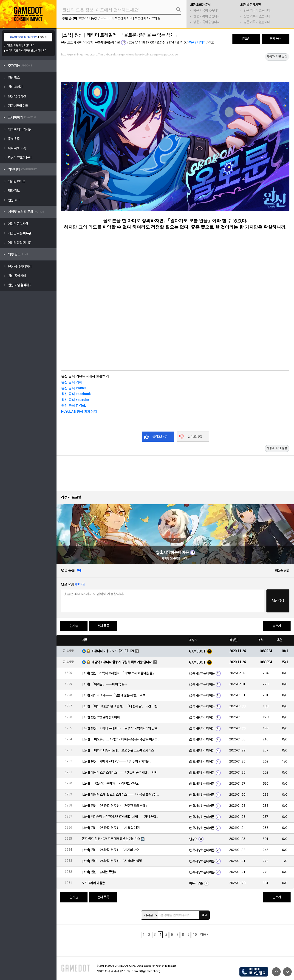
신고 (211, 43)
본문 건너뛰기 (197, 43)
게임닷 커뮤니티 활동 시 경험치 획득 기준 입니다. (122, 662)
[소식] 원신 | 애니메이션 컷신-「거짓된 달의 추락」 (115, 806)
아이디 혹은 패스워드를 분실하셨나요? (26, 51)
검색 (204, 915)
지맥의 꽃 (154, 19)
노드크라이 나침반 (93, 883)
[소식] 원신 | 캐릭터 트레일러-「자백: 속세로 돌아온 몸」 (119, 673)
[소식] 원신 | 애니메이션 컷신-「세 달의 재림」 (112, 828)
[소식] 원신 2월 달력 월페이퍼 (101, 718)
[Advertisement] (175, 71)
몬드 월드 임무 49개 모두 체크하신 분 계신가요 (111, 839)
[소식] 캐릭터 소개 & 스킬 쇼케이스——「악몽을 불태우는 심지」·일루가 (121, 795)
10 (195, 935)
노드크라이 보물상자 (113, 19)
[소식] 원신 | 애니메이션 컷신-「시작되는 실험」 (113, 861)
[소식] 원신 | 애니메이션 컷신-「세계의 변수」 (112, 850)
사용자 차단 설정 (277, 57)
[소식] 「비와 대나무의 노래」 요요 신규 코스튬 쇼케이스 (118, 751)
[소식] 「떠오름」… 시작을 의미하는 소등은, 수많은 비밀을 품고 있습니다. (121, 740)
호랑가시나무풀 (88, 19)
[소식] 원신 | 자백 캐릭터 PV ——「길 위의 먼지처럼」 (117, 762)
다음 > (204, 935)
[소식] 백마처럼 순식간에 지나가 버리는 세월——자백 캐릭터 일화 (121, 817)
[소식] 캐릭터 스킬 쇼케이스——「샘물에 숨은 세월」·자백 (120, 773)
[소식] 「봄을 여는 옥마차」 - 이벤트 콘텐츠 (110, 784)
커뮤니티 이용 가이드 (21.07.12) (113, 651)
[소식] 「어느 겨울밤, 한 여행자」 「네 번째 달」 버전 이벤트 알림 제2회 (121, 706)
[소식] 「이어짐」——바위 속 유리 (105, 684)
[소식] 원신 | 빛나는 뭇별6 (99, 872)
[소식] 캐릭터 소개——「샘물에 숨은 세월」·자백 (114, 695)
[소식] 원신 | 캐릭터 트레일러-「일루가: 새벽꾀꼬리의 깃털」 (121, 729)
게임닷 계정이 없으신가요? (20, 46)
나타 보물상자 (137, 19)
